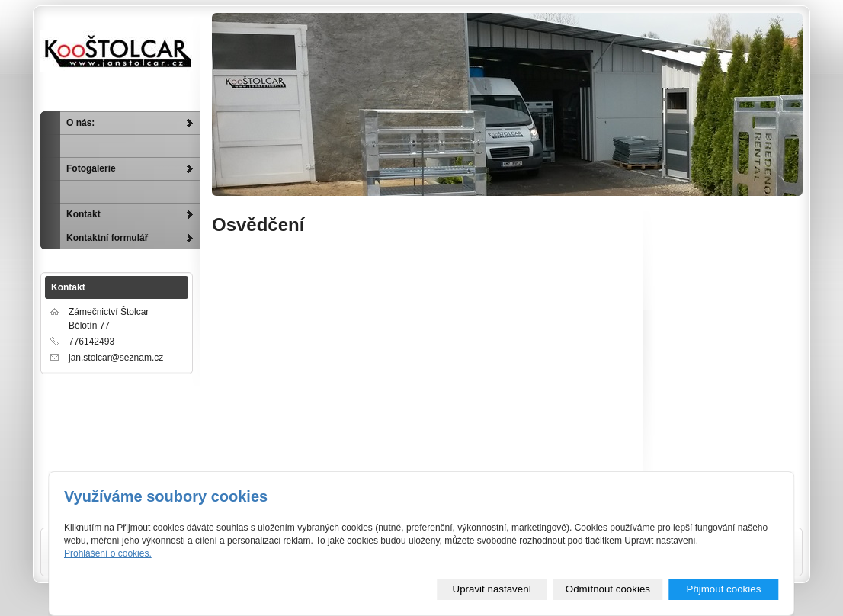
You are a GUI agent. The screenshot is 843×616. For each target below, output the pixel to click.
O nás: (80, 123)
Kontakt (83, 214)
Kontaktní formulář (107, 238)
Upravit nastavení (492, 589)
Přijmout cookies (724, 589)
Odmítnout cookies (608, 589)
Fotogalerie (91, 168)
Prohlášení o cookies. (108, 553)
